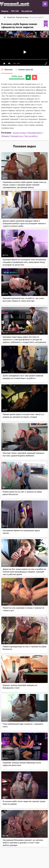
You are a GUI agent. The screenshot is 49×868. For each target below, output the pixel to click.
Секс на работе (31, 136)
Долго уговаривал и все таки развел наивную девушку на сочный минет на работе (23, 377)
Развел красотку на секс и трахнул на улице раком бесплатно (22, 493)
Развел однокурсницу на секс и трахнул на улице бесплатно (24, 648)
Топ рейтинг (27, 11)
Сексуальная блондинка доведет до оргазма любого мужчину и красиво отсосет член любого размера (23, 843)
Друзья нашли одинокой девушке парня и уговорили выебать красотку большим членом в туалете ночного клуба (24, 223)
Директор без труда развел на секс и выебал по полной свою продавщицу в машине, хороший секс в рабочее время (24, 572)
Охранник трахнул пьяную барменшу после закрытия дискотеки (22, 764)
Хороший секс (17, 136)
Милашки (5, 136)
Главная (5, 11)
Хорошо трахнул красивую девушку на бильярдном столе (20, 686)
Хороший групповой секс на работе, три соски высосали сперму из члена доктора (23, 299)
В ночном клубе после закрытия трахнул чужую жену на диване (24, 803)
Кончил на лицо (19, 133)
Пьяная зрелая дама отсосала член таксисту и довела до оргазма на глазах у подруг (23, 416)
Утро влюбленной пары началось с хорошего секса (23, 725)
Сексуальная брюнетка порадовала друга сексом (21, 532)
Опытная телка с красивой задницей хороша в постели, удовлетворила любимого (23, 454)
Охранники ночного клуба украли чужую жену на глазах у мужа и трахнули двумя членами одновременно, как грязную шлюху (24, 185)
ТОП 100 (15, 11)
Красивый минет (35, 133)
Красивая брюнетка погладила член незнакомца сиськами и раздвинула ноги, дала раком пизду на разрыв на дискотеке (24, 262)
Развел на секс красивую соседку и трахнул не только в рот (23, 609)
